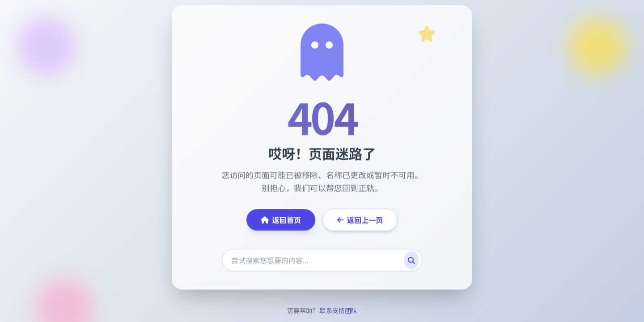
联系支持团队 (339, 310)
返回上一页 (360, 220)
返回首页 (281, 220)
